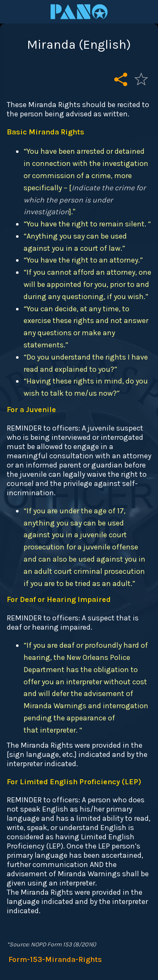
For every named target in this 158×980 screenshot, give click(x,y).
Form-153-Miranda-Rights (55, 959)
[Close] (12, 12)
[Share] (121, 79)
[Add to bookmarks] (141, 79)
